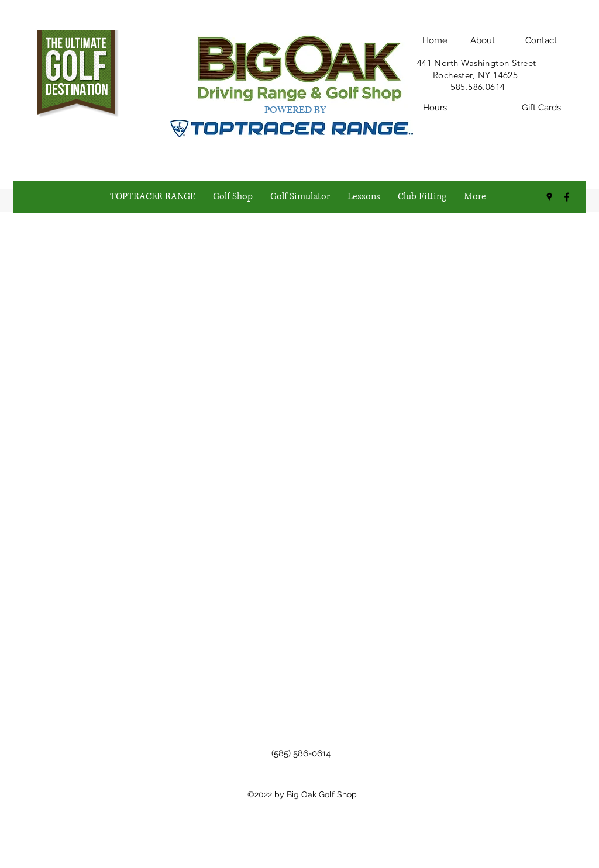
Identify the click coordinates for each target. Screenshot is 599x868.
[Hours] (435, 108)
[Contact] (541, 40)
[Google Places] (549, 197)
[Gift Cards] (541, 108)
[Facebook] (567, 197)
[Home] (435, 40)
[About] (483, 40)
